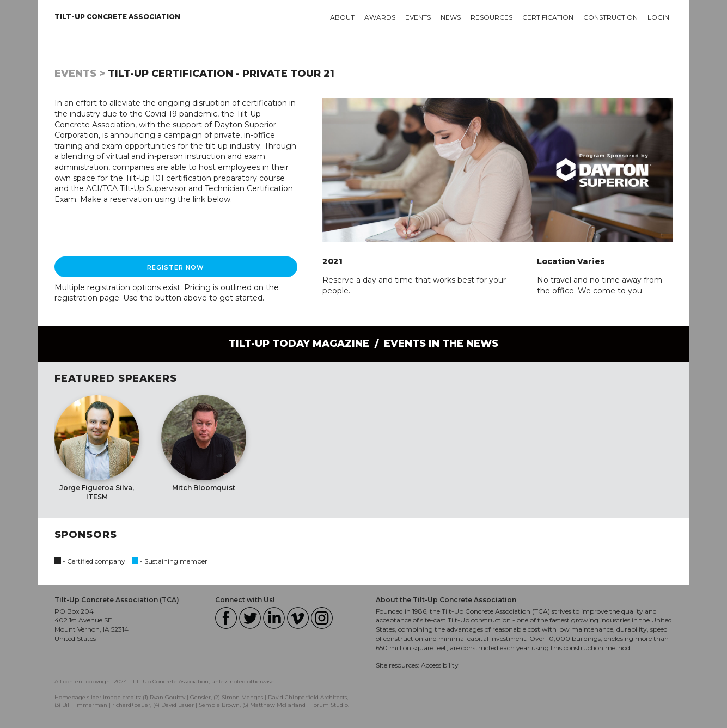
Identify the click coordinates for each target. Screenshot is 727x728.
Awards (380, 17)
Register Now (176, 267)
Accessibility (440, 665)
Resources (491, 17)
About (342, 17)
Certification (548, 17)
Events (418, 17)
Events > (80, 74)
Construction (610, 17)
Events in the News (441, 344)
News (451, 17)
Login (658, 17)
